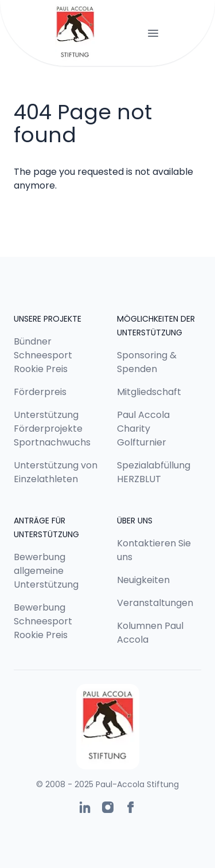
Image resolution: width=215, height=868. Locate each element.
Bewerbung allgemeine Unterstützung (46, 571)
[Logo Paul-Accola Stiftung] (75, 33)
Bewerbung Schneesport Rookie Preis (43, 621)
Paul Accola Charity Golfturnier (143, 429)
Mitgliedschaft (149, 392)
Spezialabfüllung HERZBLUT (154, 472)
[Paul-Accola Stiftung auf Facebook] (131, 807)
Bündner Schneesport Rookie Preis (43, 355)
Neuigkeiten (143, 580)
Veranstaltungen (155, 603)
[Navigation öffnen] (153, 33)
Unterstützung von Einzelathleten (56, 472)
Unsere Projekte (48, 319)
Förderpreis (40, 392)
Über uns (135, 521)
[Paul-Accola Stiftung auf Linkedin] (85, 807)
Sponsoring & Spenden (147, 362)
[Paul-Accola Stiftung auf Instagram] (108, 807)
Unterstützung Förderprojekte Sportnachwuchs (52, 429)
